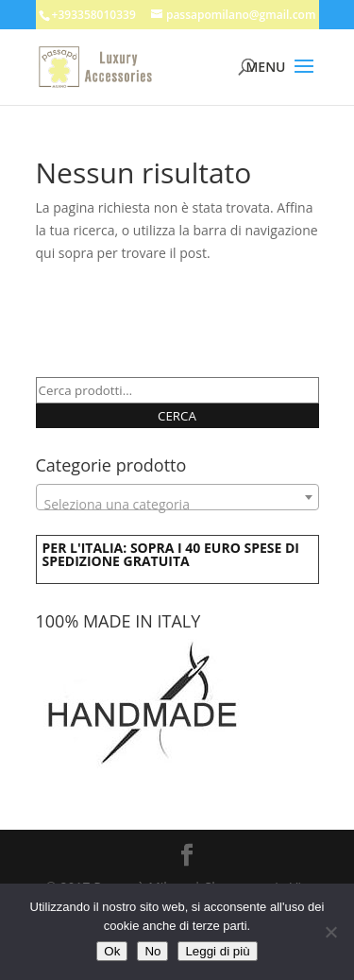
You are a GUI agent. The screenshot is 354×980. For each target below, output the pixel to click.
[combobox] (177, 497)
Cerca (177, 416)
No (152, 951)
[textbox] (177, 505)
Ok (112, 951)
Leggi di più (217, 951)
